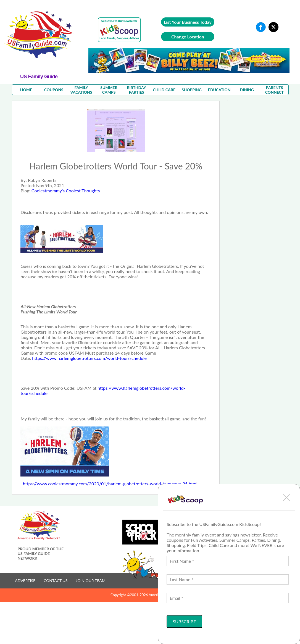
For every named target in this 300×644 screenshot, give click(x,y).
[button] (286, 498)
